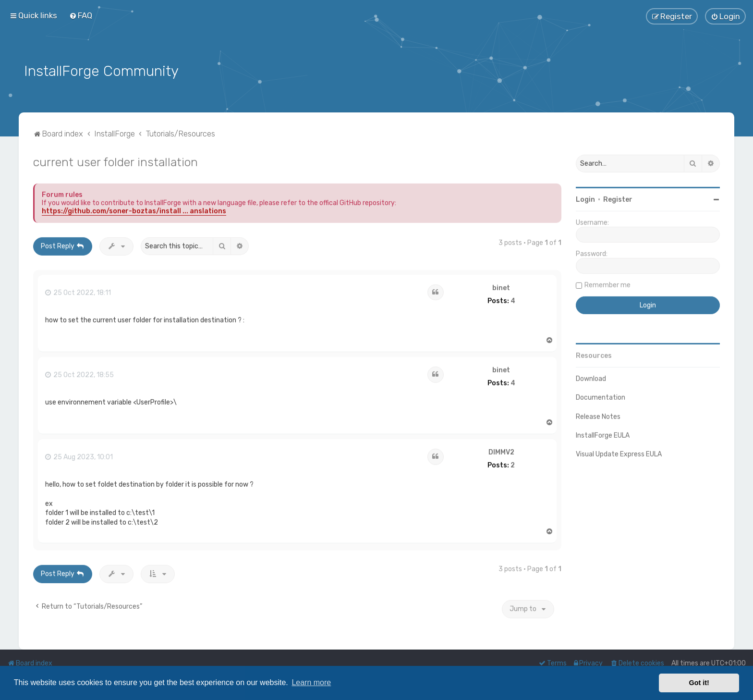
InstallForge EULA (603, 434)
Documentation (601, 396)
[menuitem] (81, 15)
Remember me (607, 283)
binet (501, 286)
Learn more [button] (311, 682)
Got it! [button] (699, 683)
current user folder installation (115, 160)
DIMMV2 (501, 451)
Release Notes (598, 415)
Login (585, 198)
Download (591, 377)
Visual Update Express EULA (619, 452)
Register (618, 198)
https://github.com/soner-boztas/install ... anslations (134, 209)
